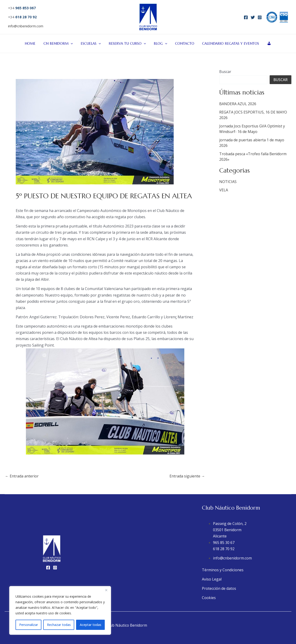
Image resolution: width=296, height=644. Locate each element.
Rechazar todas (59, 625)
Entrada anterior (22, 476)
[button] (73, 44)
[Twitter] (253, 17)
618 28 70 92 (224, 549)
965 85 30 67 (224, 543)
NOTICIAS (228, 182)
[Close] (106, 590)
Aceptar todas (91, 625)
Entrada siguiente (187, 476)
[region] (60, 610)
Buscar (225, 72)
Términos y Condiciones (223, 570)
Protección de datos (219, 588)
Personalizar (29, 625)
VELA (224, 190)
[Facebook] (246, 17)
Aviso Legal (212, 579)
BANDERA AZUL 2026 (238, 104)
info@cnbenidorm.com (26, 26)
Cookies (209, 598)
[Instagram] (260, 17)
